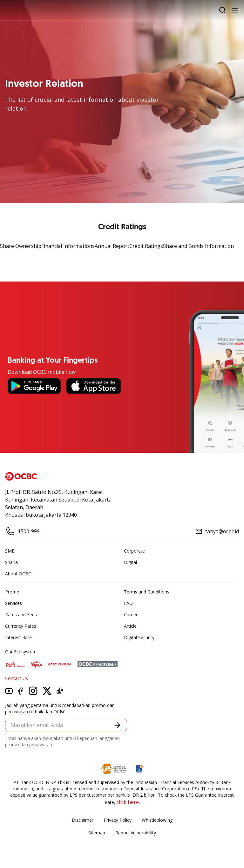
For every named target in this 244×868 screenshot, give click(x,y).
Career (131, 615)
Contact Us (17, 678)
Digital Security (139, 637)
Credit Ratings (146, 246)
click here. (128, 802)
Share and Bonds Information (198, 246)
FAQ (128, 603)
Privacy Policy (118, 820)
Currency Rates (21, 626)
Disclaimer (83, 820)
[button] (117, 725)
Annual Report (112, 246)
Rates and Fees (21, 615)
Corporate (134, 551)
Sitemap (97, 833)
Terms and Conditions (147, 592)
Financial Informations (68, 246)
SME (10, 551)
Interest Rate (18, 637)
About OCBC (18, 574)
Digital (130, 562)
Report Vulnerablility (136, 833)
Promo (12, 592)
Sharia (11, 562)
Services (14, 603)
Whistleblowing (157, 820)
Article (130, 626)
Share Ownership (21, 246)
